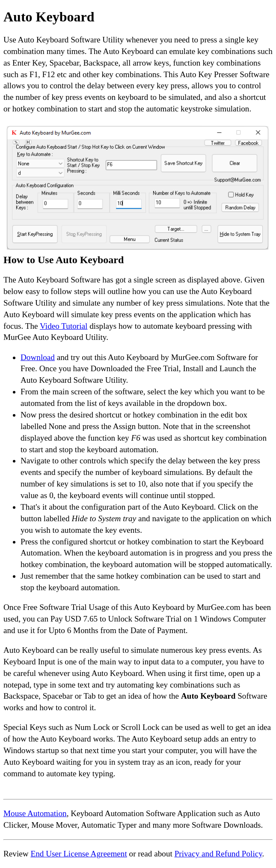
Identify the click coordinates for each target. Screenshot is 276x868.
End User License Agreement (79, 854)
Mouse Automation (35, 813)
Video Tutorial (64, 326)
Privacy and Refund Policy (218, 854)
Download (38, 357)
